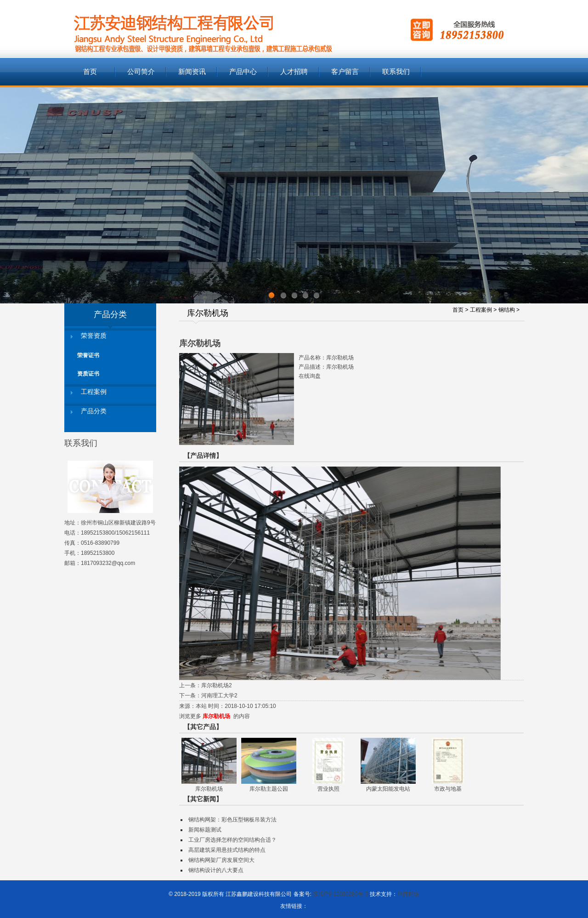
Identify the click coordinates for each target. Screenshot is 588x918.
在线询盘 (310, 376)
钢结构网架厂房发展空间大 (221, 860)
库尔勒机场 (216, 716)
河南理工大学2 (219, 696)
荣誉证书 (88, 355)
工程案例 (94, 392)
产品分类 (94, 411)
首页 (90, 72)
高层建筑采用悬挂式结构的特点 (227, 850)
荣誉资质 (94, 336)
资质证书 (88, 374)
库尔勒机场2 (217, 685)
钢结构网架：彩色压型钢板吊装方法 (232, 820)
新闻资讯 (192, 72)
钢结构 (507, 310)
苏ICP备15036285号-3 (340, 894)
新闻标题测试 (205, 830)
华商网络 (408, 894)
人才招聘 (294, 72)
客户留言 (345, 72)
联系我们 (396, 72)
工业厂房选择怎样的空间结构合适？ (232, 840)
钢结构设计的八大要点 (216, 870)
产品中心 (243, 72)
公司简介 (141, 72)
